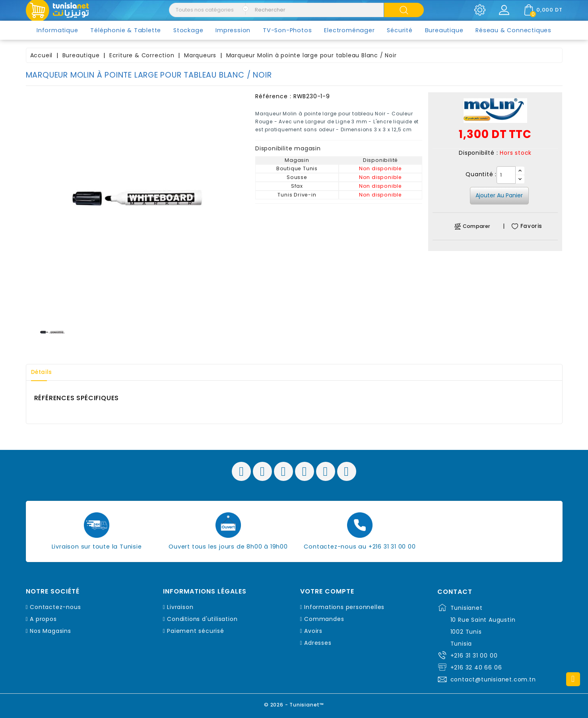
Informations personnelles (344, 607)
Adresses (318, 643)
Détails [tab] (43, 372)
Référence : (273, 96)
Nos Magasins (50, 631)
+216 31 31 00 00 (474, 656)
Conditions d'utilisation (202, 619)
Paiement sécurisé (196, 631)
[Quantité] (506, 175)
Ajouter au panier (499, 195)
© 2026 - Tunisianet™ (294, 704)
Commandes (324, 619)
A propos (43, 619)
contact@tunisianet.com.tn (493, 679)
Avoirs (313, 631)
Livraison (180, 607)
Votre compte (327, 592)
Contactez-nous (55, 607)
